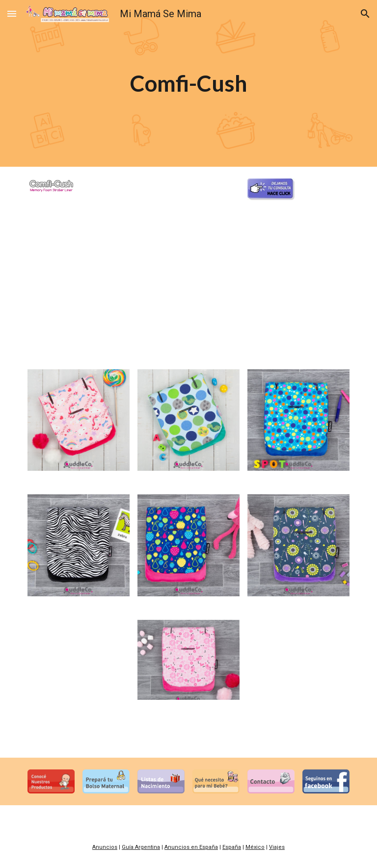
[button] (12, 13)
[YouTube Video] (188, 302)
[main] (188, 84)
